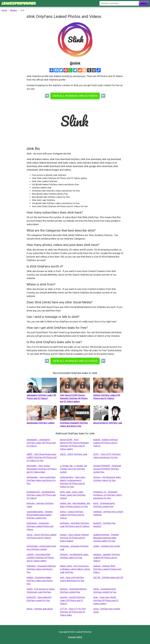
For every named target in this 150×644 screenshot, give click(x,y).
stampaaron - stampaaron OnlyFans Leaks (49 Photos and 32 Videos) (41, 443)
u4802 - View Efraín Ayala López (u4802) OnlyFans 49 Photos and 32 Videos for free (42, 457)
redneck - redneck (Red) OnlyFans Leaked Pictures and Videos (107, 569)
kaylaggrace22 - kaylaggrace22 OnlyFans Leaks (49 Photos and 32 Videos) (41, 495)
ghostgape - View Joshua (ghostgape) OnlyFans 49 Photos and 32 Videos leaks (42, 469)
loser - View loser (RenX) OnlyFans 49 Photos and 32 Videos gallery (106, 600)
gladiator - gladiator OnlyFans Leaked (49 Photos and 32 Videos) (107, 558)
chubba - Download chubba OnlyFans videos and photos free (40, 581)
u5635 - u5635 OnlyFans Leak (74, 454)
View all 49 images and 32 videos (75, 96)
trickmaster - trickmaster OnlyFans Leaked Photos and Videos (40, 526)
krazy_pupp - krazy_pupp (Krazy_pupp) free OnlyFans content (73, 495)
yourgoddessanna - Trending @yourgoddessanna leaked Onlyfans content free (40, 515)
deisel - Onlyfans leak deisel (40, 609)
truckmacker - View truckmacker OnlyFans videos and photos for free (41, 480)
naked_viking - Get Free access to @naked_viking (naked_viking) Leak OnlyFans (75, 569)
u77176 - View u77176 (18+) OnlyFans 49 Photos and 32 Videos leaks (73, 612)
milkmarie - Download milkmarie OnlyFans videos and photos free (41, 569)
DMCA (79, 637)
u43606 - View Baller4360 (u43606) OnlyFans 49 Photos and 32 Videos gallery (40, 558)
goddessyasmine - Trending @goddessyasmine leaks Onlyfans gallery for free (106, 538)
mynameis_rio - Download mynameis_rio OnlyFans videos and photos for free (108, 495)
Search (144, 3)
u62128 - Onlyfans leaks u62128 (108, 577)
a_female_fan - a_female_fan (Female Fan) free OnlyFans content (73, 469)
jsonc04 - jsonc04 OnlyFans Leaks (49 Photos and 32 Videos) (73, 600)
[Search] (119, 3)
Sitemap (72, 637)
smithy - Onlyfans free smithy (107, 546)
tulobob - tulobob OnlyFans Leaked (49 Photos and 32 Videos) (106, 443)
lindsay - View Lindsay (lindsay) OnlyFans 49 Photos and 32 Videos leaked (74, 538)
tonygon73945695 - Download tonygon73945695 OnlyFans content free (107, 469)
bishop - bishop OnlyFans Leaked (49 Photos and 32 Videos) (72, 515)
